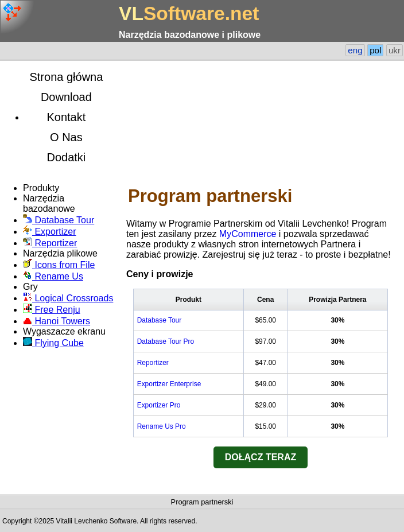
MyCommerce (248, 234)
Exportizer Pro (159, 405)
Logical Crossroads (68, 298)
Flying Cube (53, 343)
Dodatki (66, 157)
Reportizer (50, 243)
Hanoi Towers (57, 321)
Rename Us (53, 276)
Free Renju (52, 310)
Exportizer (49, 232)
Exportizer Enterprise (169, 384)
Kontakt (66, 117)
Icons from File (59, 265)
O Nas (66, 137)
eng (355, 50)
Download (66, 97)
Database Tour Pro (166, 341)
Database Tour (59, 220)
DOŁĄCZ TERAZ (261, 457)
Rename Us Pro (162, 426)
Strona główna (66, 77)
